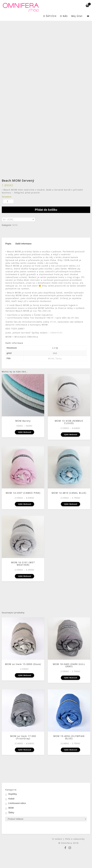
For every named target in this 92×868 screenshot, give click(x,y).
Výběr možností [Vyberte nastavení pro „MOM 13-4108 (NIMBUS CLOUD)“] (70, 434)
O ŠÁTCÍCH (50, 16)
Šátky (59, 358)
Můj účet (77, 16)
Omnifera (67, 843)
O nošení (58, 839)
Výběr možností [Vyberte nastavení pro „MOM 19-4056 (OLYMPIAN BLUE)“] (70, 750)
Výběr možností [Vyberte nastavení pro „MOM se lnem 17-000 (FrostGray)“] (24, 750)
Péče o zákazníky (75, 839)
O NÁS (64, 16)
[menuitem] (87, 16)
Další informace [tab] (23, 244)
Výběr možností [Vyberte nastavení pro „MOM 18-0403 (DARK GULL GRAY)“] (70, 678)
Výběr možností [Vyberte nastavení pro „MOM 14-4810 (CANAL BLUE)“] (70, 504)
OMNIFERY (56, 333)
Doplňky (13, 794)
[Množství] (8, 201)
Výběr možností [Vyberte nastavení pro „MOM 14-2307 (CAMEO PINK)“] (24, 504)
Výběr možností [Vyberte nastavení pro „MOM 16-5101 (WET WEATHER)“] (24, 576)
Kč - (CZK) (8, 220)
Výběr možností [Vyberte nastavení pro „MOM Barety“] (24, 432)
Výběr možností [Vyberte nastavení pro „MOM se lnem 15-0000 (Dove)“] (24, 675)
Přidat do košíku (46, 210)
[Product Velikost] (46, 819)
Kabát (11, 799)
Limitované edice (17, 803)
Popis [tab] (8, 244)
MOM (15, 225)
